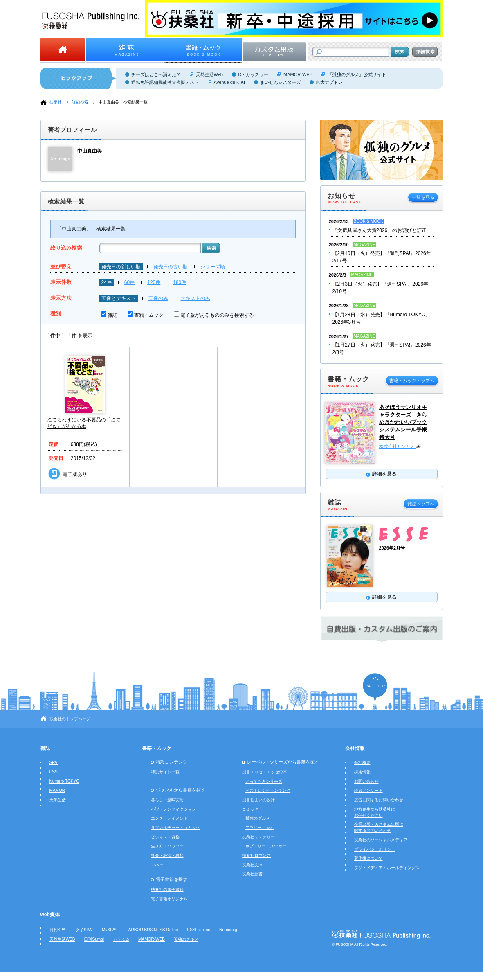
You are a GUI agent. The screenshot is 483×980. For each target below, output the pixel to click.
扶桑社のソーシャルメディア (381, 840)
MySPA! (109, 930)
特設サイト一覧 (165, 772)
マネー (157, 865)
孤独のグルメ (258, 818)
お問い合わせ (366, 781)
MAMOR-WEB (298, 74)
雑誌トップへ (421, 504)
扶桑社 (56, 102)
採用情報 (362, 772)
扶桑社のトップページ (70, 719)
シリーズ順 (213, 267)
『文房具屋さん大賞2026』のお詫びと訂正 (380, 230)
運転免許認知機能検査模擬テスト (165, 82)
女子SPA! (84, 930)
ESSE (55, 772)
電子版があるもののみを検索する (217, 315)
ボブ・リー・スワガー (266, 846)
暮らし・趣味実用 (167, 800)
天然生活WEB (62, 939)
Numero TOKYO (65, 781)
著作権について (368, 858)
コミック (250, 809)
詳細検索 (80, 102)
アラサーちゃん (260, 828)
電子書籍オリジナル (169, 899)
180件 (180, 282)
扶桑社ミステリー (258, 837)
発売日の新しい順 (121, 267)
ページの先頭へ (375, 687)
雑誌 (112, 315)
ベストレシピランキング (268, 790)
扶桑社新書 (252, 874)
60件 (129, 282)
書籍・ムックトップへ (412, 381)
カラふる (121, 939)
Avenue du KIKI (229, 82)
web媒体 (50, 915)
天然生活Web (209, 74)
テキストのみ (195, 298)
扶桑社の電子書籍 (167, 889)
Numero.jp (229, 930)
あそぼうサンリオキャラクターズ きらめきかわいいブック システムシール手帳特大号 (403, 422)
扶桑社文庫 (252, 865)
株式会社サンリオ (398, 446)
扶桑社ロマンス (256, 855)
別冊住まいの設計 (258, 800)
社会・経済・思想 (167, 855)
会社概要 (362, 763)
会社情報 (355, 748)
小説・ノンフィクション (173, 809)
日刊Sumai (94, 939)
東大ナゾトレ (329, 82)
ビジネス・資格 (165, 837)
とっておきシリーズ (264, 781)
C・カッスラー (253, 74)
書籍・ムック (149, 315)
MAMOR (57, 790)
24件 (107, 282)
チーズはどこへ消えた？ (156, 74)
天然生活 (58, 800)
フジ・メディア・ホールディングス (387, 868)
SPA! (54, 763)
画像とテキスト (119, 298)
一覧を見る (423, 197)
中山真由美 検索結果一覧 (123, 102)
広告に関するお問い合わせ (379, 800)
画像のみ (158, 298)
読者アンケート (368, 790)
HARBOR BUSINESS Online (152, 930)
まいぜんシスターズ (280, 82)
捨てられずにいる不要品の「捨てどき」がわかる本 (84, 423)
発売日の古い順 (171, 267)
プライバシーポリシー (375, 849)
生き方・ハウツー (167, 846)
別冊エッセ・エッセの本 (265, 772)
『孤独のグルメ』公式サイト (357, 74)
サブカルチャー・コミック (175, 828)
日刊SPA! (58, 930)
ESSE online (199, 930)
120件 (154, 282)
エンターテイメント (169, 818)
